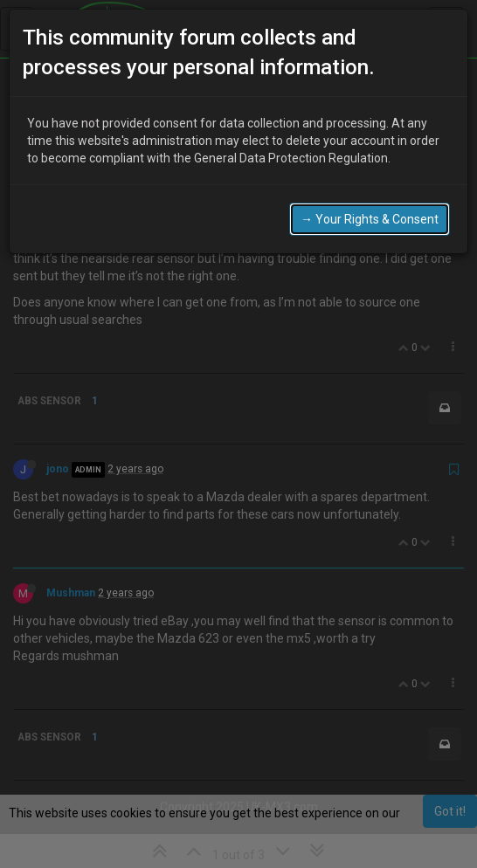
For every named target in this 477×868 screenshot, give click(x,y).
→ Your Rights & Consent (370, 219)
